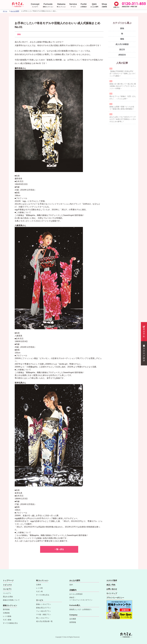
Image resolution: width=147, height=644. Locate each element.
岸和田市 (122, 55)
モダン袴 (39, 591)
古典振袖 (6, 613)
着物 (122, 39)
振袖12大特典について (11, 600)
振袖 (19, 34)
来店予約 (144, 332)
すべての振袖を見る (10, 623)
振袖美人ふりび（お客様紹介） (81, 609)
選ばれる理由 (8, 597)
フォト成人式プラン (44, 611)
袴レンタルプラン (43, 618)
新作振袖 (6, 609)
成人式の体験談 (122, 44)
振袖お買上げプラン (44, 608)
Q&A (71, 585)
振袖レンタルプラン (44, 604)
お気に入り (116, 7)
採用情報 (73, 622)
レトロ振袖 (7, 616)
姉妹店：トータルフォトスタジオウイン (81, 599)
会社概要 (73, 619)
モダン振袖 (7, 620)
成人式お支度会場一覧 (44, 621)
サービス (40, 600)
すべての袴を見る (43, 595)
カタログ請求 (144, 353)
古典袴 (39, 585)
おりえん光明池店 (76, 594)
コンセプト (7, 593)
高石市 (122, 50)
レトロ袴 (39, 588)
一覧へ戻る (59, 549)
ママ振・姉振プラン (44, 614)
